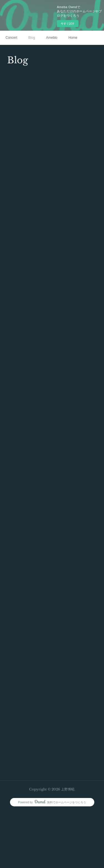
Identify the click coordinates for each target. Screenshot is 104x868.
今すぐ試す (68, 24)
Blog (32, 38)
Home (73, 38)
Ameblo (52, 38)
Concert (11, 38)
